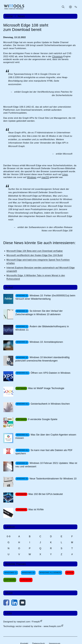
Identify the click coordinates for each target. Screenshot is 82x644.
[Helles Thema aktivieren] (70, 7)
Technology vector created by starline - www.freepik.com (32, 626)
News (21, 16)
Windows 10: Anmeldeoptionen (46, 342)
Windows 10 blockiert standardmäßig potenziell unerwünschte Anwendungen (42, 359)
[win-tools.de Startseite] (14, 7)
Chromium (57, 56)
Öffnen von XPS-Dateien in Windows (51, 373)
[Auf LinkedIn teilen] (14, 603)
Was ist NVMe (36, 509)
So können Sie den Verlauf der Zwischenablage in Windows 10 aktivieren (39, 313)
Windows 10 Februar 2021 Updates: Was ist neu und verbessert (46, 465)
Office (70, 573)
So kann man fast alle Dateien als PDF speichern (44, 452)
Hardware (26, 580)
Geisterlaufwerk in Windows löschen (50, 404)
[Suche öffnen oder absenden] (63, 7)
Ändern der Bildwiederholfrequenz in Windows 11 (42, 328)
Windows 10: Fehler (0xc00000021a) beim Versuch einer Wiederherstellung (45, 297)
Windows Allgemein (50, 573)
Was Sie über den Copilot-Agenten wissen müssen (46, 436)
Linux (65, 174)
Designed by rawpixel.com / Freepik (22, 622)
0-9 (9, 536)
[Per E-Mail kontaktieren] (22, 603)
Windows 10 (28, 573)
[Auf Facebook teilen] (6, 603)
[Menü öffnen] (76, 7)
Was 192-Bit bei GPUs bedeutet (46, 494)
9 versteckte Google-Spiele (43, 419)
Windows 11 (11, 573)
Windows (32, 177)
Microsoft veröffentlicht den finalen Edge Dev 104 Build (35, 255)
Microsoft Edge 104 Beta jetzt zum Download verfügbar (35, 251)
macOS (45, 177)
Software (10, 580)
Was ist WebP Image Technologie (46, 388)
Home (9, 16)
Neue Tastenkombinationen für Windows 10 (53, 479)
